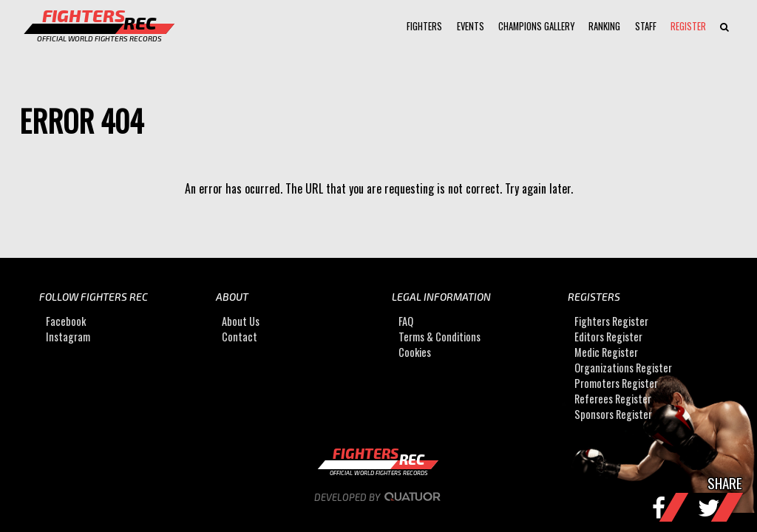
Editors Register (608, 337)
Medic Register (606, 352)
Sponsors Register (613, 414)
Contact (240, 337)
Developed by (379, 497)
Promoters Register (616, 383)
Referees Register (613, 399)
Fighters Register (611, 321)
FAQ (406, 321)
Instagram (68, 337)
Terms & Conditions (439, 337)
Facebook (66, 321)
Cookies (415, 352)
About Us (241, 321)
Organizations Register (623, 368)
